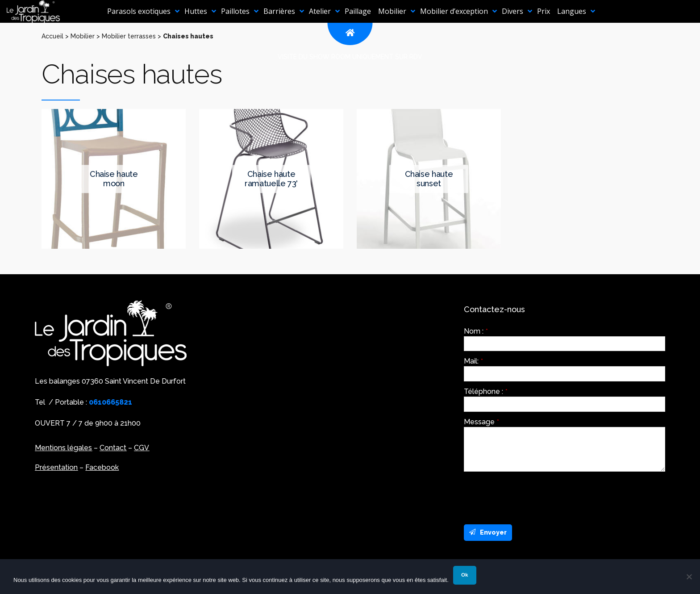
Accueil (52, 36)
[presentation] (532, 496)
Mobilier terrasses (129, 36)
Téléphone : (486, 392)
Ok (465, 575)
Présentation (56, 467)
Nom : (476, 331)
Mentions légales (63, 448)
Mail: (473, 361)
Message (481, 422)
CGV (142, 448)
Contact (113, 448)
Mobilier (83, 36)
